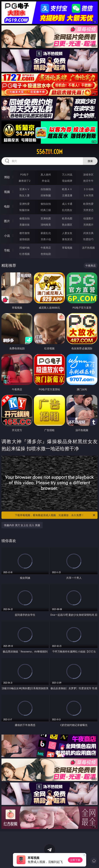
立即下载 (75, 860)
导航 (7, 250)
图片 (7, 221)
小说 (7, 236)
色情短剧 (46, 254)
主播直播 (67, 195)
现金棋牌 (67, 181)
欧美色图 (67, 218)
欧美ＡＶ (67, 189)
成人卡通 (67, 204)
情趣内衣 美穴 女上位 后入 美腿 (22, 525)
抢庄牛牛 (88, 181)
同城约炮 (25, 248)
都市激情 (25, 233)
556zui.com (49, 152)
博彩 (7, 177)
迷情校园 (25, 239)
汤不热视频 (88, 248)
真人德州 (46, 174)
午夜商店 (46, 248)
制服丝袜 (25, 210)
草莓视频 (67, 248)
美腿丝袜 (25, 225)
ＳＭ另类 (88, 195)
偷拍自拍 (46, 204)
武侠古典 (88, 233)
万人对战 (67, 174)
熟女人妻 (25, 195)
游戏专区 (88, 174)
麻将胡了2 (25, 181)
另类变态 (88, 210)
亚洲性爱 (25, 204)
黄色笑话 (67, 239)
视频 (7, 192)
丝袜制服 (46, 195)
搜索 (90, 161)
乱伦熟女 (67, 210)
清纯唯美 (46, 225)
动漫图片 (88, 218)
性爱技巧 (88, 239)
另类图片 (88, 225)
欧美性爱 (88, 204)
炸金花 (46, 181)
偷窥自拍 (25, 218)
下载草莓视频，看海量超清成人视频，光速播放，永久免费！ (55, 515)
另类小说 (46, 239)
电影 (7, 206)
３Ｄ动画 (88, 189)
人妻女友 (67, 233)
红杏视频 (25, 254)
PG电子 (25, 174)
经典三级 (46, 210)
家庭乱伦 (46, 233)
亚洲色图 (46, 218)
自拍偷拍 (46, 189)
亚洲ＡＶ (25, 189)
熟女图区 (67, 225)
